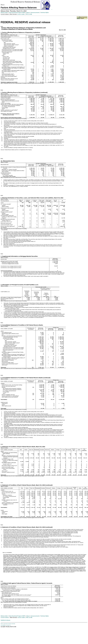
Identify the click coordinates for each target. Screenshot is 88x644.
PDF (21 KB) (29, 14)
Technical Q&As (45, 12)
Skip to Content (52, 10)
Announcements (35, 12)
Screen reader (21, 14)
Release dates (4, 12)
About (28, 12)
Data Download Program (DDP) (17, 12)
